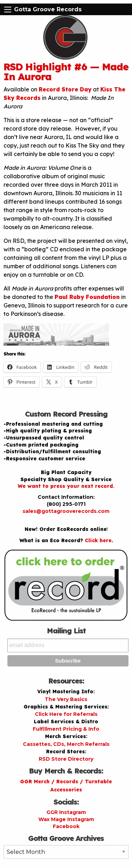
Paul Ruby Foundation (87, 297)
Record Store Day (65, 89)
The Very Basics (66, 699)
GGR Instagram (66, 812)
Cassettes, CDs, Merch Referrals (66, 744)
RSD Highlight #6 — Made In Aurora (66, 71)
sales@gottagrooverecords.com (66, 511)
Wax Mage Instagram (66, 819)
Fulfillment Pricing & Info (66, 729)
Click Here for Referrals (66, 714)
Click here (98, 540)
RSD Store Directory (66, 759)
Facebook (66, 826)
